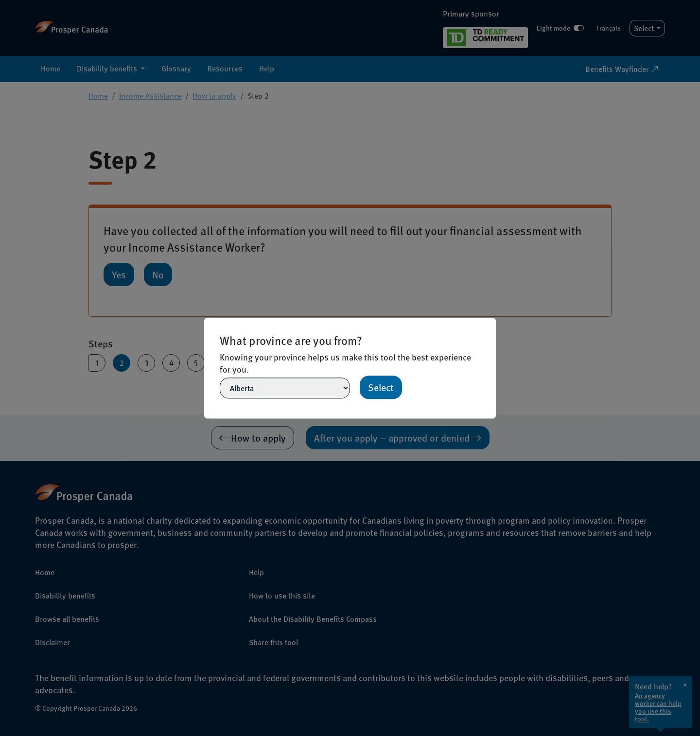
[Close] (491, 322)
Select (381, 387)
